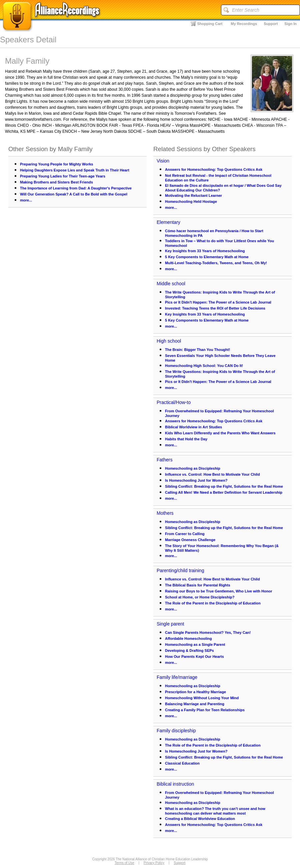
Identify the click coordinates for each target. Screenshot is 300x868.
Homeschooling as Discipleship (193, 468)
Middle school (171, 284)
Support (271, 24)
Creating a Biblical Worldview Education (200, 819)
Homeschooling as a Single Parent (195, 644)
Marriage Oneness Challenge (190, 540)
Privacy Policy (154, 863)
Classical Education (182, 763)
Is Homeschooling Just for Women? (196, 480)
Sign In (290, 24)
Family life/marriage (177, 677)
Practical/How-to (174, 402)
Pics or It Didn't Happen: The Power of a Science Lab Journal (218, 302)
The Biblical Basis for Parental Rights (198, 585)
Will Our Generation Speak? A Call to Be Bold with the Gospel (74, 194)
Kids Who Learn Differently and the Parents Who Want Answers (220, 433)
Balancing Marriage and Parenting (195, 704)
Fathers (164, 460)
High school (169, 341)
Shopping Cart (210, 24)
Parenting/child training (180, 570)
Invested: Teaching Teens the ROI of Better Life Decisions (215, 308)
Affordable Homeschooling (188, 638)
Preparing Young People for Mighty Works (56, 164)
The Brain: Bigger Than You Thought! (197, 350)
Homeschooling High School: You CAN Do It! (204, 366)
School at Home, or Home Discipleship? (200, 597)
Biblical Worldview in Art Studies (193, 427)
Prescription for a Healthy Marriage (195, 692)
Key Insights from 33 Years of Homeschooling (205, 251)
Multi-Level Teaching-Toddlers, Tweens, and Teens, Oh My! (216, 263)
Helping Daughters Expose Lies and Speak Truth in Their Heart (75, 170)
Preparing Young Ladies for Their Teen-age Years (63, 176)
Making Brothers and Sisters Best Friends (56, 182)
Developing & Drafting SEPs (189, 650)
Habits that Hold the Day (186, 439)
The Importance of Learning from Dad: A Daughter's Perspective (76, 188)
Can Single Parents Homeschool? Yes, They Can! (208, 632)
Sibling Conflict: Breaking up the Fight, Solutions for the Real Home (224, 486)
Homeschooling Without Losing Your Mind (202, 698)
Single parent (170, 624)
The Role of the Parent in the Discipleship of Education (213, 603)
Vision (163, 161)
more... (26, 200)
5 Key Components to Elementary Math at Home (207, 257)
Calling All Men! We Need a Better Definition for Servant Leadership (224, 492)
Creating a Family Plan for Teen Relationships (205, 710)
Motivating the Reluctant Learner (193, 195)
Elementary (168, 222)
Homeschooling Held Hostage (191, 201)
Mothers (165, 513)
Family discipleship (176, 731)
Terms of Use (124, 863)
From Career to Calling (185, 534)
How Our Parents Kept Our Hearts (194, 657)
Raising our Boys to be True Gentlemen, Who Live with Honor (218, 591)
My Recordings (244, 24)
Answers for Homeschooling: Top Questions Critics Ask (214, 169)
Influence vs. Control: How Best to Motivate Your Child (212, 474)
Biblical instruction (175, 784)
